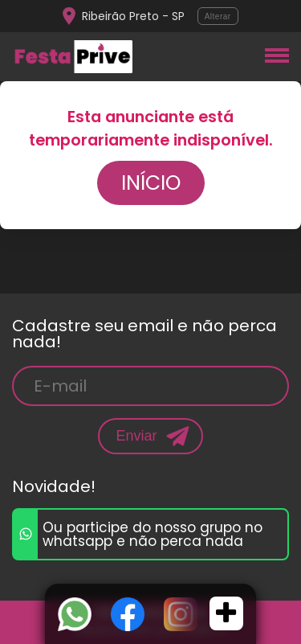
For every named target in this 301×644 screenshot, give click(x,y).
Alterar (218, 16)
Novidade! (54, 486)
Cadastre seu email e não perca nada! (144, 334)
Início (151, 183)
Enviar (136, 436)
